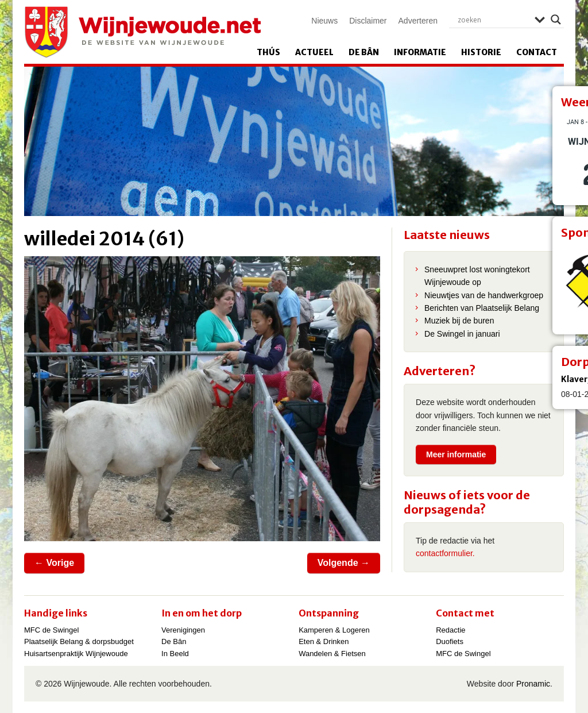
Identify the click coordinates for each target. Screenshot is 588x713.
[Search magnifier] (556, 20)
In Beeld (175, 654)
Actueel (314, 52)
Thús (268, 52)
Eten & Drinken (324, 641)
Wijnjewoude (142, 32)
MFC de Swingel (51, 630)
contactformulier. (445, 553)
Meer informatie (456, 454)
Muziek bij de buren (459, 321)
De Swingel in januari (462, 334)
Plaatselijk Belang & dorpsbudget (79, 641)
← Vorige (54, 563)
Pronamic (533, 684)
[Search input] (493, 20)
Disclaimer (368, 21)
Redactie (450, 630)
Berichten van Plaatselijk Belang (482, 308)
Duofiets (450, 641)
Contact (537, 52)
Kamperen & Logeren (334, 630)
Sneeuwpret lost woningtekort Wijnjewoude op (477, 276)
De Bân (364, 52)
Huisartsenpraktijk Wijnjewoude (76, 654)
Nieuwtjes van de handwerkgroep (484, 295)
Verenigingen (183, 630)
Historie (481, 52)
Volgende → (344, 563)
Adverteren (418, 21)
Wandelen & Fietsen (332, 654)
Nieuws (324, 21)
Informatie (420, 52)
